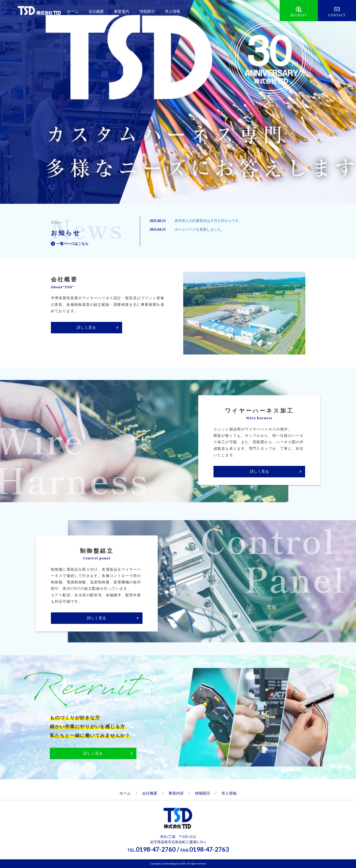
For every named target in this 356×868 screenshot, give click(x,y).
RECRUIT (299, 15)
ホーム (73, 11)
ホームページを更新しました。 (200, 229)
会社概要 (96, 11)
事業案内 (122, 11)
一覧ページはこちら (73, 244)
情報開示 (147, 11)
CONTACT (337, 15)
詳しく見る (86, 327)
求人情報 (173, 11)
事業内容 (176, 793)
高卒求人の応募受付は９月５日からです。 (208, 221)
